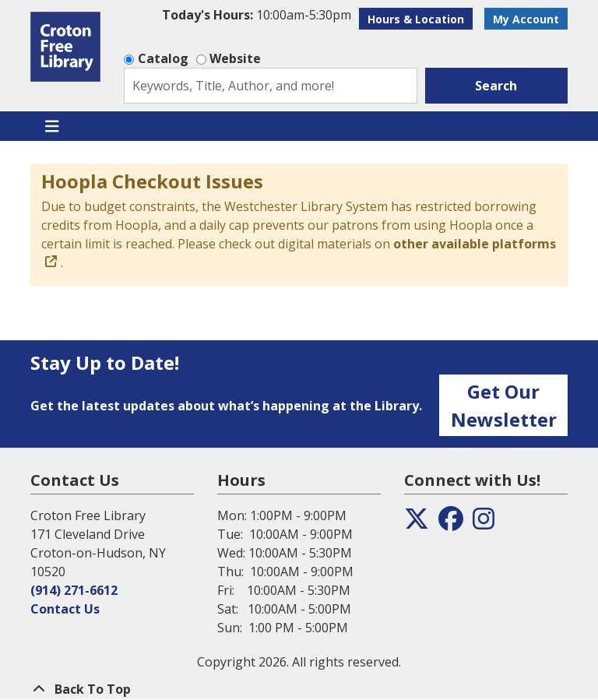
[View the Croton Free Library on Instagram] (484, 523)
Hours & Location (416, 19)
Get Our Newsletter (504, 405)
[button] (257, 15)
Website (235, 58)
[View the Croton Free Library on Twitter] (417, 523)
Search (496, 86)
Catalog (163, 58)
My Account (526, 19)
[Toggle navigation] (52, 126)
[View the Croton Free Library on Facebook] (451, 523)
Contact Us (65, 609)
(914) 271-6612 (74, 590)
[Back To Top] (299, 689)
